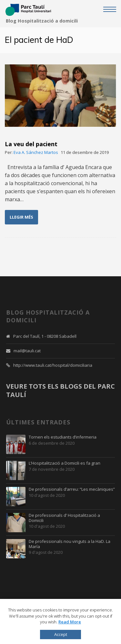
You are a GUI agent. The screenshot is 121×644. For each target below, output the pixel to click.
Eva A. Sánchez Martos (36, 152)
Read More (70, 622)
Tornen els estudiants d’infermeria (63, 437)
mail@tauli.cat (27, 351)
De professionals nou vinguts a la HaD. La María (70, 544)
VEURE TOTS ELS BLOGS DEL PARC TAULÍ (60, 390)
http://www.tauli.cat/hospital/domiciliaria (53, 365)
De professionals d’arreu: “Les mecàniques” (72, 489)
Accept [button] (61, 634)
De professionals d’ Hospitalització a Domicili (64, 518)
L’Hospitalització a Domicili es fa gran (65, 463)
